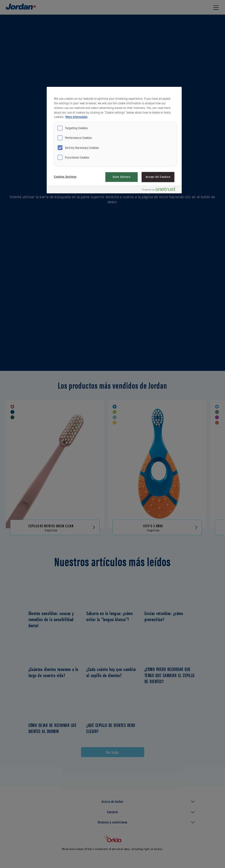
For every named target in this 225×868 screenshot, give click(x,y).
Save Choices (121, 177)
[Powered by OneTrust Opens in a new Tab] (161, 190)
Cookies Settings (65, 177)
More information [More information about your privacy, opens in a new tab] (76, 117)
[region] (114, 140)
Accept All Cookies (158, 177)
